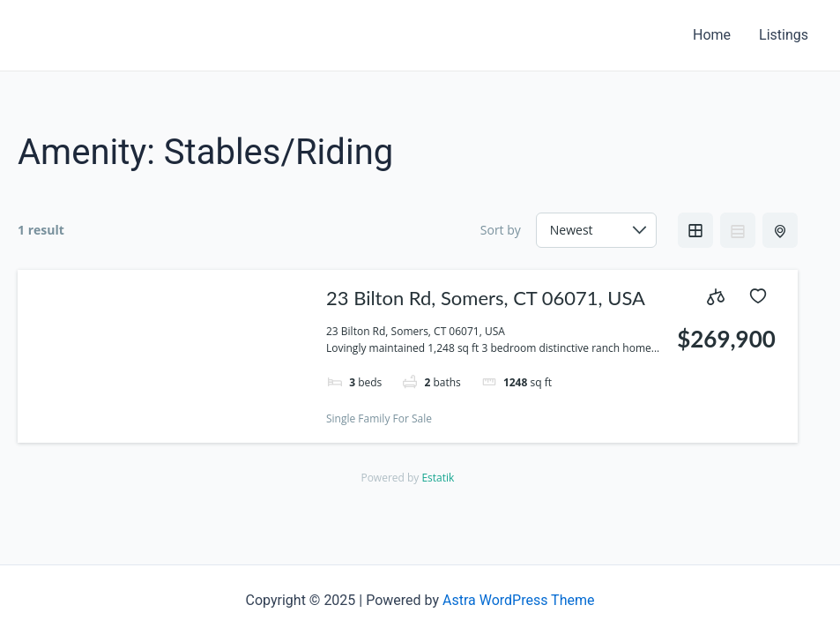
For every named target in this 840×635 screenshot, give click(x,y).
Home (712, 35)
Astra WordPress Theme (518, 600)
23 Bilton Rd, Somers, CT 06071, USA (486, 298)
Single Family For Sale (379, 418)
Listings (784, 35)
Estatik (438, 478)
